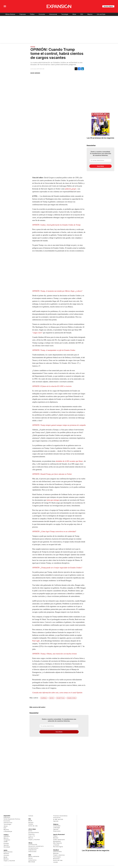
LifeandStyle (8, 831)
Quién (6, 850)
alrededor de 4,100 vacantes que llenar (69, 461)
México (6, 838)
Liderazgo (57, 828)
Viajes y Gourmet (9, 861)
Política (32, 14)
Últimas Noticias (10, 14)
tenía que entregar (53, 500)
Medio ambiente (34, 856)
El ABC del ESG (58, 819)
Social (31, 858)
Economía (42, 14)
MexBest (56, 850)
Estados (6, 843)
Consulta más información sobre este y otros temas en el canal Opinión (57, 693)
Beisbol (56, 838)
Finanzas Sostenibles (60, 816)
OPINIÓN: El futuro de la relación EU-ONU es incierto (52, 386)
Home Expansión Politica (12, 819)
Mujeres (90, 14)
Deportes (32, 834)
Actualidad (57, 826)
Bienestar (56, 859)
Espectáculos (8, 852)
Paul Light (36, 641)
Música (31, 838)
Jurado (56, 862)
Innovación (57, 818)
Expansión (7, 816)
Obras (74, 14)
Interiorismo (32, 852)
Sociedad (7, 847)
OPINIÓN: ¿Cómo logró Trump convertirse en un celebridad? (54, 531)
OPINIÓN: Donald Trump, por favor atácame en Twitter (52, 474)
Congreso (7, 840)
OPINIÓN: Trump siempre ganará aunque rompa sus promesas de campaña (59, 425)
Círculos (6, 855)
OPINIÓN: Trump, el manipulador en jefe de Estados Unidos (54, 350)
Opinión (33, 47)
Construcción (33, 844)
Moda (6, 857)
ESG (82, 14)
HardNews (44, 698)
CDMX (6, 842)
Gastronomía (57, 852)
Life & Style (32, 829)
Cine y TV (32, 836)
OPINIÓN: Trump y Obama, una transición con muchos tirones (55, 654)
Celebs (31, 824)
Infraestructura (33, 848)
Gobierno (7, 836)
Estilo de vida (33, 826)
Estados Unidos (72, 698)
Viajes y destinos (59, 855)
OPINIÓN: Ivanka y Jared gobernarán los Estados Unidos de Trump (56, 225)
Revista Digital (108, 6)
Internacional (53, 14)
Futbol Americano (59, 840)
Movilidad (32, 862)
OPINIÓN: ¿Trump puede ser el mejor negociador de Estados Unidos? (57, 568)
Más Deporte (58, 843)
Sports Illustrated (59, 834)
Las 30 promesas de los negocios (100, 138)
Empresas (23, 14)
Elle (30, 819)
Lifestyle (56, 845)
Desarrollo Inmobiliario (36, 846)
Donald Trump (61, 698)
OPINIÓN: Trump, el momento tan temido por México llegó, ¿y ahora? (57, 291)
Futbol (55, 836)
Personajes (57, 857)
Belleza (6, 859)
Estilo (30, 831)
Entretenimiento (34, 832)
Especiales (57, 831)
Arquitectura (33, 850)
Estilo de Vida (58, 860)
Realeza (6, 854)
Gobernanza (32, 860)
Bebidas (56, 853)
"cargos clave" (37, 333)
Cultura (31, 816)
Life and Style (101, 14)
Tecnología (65, 14)
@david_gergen (71, 189)
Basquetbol (57, 841)
